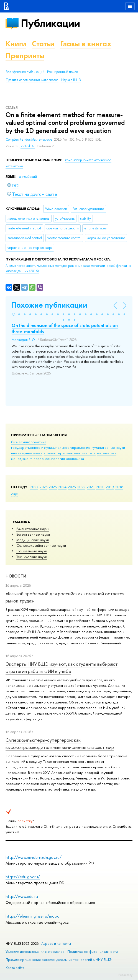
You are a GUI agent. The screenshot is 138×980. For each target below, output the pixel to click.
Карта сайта (15, 968)
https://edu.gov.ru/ (23, 877)
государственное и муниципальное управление (51, 447)
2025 (53, 487)
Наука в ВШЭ (71, 80)
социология (55, 459)
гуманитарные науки (108, 447)
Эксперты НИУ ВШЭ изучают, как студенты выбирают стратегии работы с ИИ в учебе (62, 668)
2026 (44, 487)
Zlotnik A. (28, 146)
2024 (62, 487)
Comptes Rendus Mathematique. (30, 140)
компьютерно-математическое (70, 453)
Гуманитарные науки (33, 529)
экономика (75, 459)
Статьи (43, 44)
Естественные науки (33, 534)
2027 (34, 487)
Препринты (25, 56)
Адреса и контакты (56, 944)
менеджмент (22, 459)
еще (15, 494)
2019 (110, 487)
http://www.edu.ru (22, 896)
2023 (72, 487)
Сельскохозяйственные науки (41, 545)
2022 (81, 487)
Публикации (50, 23)
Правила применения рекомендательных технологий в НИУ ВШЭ (59, 960)
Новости (16, 576)
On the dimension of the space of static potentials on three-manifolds (65, 328)
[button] (14, 314)
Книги (16, 44)
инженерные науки (27, 453)
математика (107, 453)
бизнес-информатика (29, 442)
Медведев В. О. (24, 340)
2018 (119, 487)
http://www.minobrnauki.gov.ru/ (34, 857)
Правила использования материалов (32, 80)
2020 (100, 487)
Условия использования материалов (35, 952)
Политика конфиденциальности (93, 952)
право (39, 459)
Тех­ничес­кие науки (32, 557)
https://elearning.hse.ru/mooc (32, 916)
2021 (91, 487)
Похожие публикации (49, 305)
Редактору (125, 975)
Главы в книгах (86, 44)
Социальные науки (32, 551)
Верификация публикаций (25, 72)
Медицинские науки (33, 540)
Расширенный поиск (62, 72)
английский (28, 177)
